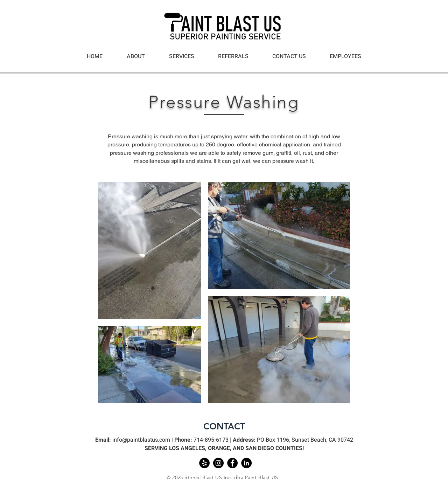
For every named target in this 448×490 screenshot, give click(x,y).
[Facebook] (232, 463)
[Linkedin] (246, 463)
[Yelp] (204, 463)
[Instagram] (218, 463)
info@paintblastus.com (141, 440)
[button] (181, 57)
